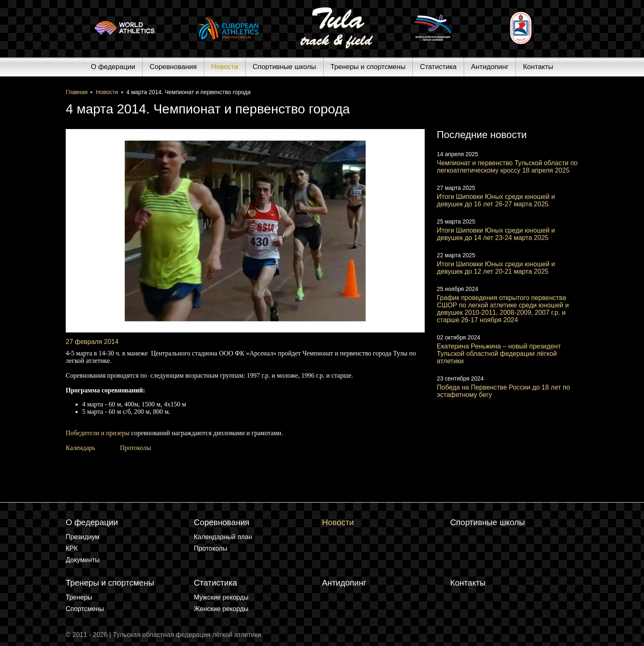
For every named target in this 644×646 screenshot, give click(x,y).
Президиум (83, 537)
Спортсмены (85, 609)
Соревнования (173, 67)
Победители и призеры (98, 433)
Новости (225, 67)
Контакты (538, 67)
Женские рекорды (221, 609)
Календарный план (223, 537)
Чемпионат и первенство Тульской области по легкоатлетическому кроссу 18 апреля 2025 (507, 167)
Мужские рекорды (221, 597)
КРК (72, 548)
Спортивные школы (284, 67)
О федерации (113, 67)
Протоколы (136, 448)
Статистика (438, 67)
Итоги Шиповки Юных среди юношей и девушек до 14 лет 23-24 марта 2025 (496, 234)
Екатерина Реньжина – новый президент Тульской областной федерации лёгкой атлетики (499, 354)
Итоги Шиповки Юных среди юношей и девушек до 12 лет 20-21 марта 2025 (496, 268)
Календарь (80, 448)
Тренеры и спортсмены (368, 67)
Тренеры (79, 597)
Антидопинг (490, 67)
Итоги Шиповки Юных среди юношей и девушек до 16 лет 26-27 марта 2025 (496, 200)
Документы (83, 560)
